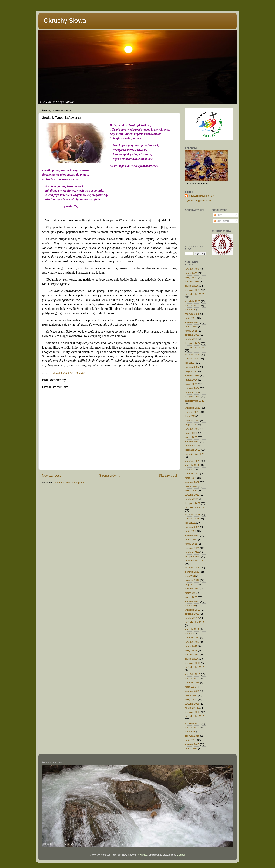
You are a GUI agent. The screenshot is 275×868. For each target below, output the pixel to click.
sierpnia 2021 (192, 519)
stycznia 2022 (192, 495)
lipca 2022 (190, 469)
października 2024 (194, 347)
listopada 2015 (193, 712)
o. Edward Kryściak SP (201, 196)
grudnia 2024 (192, 339)
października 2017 (194, 622)
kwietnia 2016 (192, 691)
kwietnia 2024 (192, 376)
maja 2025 (190, 318)
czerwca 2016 (192, 683)
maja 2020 (190, 584)
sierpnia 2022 (192, 465)
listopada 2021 (193, 503)
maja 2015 (190, 740)
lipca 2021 (190, 523)
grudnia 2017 (192, 618)
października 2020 (194, 561)
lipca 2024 (190, 363)
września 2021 (192, 514)
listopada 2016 (193, 663)
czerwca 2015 (192, 736)
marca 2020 (191, 593)
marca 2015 (191, 749)
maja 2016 (190, 687)
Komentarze (221, 221)
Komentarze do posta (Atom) (70, 483)
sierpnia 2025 (192, 305)
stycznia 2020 (192, 601)
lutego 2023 (191, 437)
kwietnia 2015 (192, 744)
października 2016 (194, 667)
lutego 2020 (191, 597)
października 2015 (194, 716)
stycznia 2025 (192, 335)
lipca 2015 (190, 732)
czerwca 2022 (192, 474)
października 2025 (194, 294)
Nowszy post (51, 475)
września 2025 (192, 301)
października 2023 (194, 401)
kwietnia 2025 (192, 322)
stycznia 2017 (192, 655)
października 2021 (194, 507)
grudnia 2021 (192, 499)
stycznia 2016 (192, 704)
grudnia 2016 (192, 659)
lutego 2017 (191, 650)
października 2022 (194, 454)
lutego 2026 (191, 277)
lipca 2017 (190, 633)
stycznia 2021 (192, 548)
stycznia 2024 (192, 388)
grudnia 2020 (192, 552)
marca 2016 (191, 695)
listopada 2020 (193, 556)
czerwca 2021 (192, 527)
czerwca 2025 (192, 314)
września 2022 (192, 461)
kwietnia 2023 (192, 429)
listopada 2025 (193, 290)
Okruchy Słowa (65, 21)
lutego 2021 (191, 544)
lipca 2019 (190, 606)
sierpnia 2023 (192, 412)
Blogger (181, 855)
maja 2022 (190, 478)
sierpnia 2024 (192, 359)
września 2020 (192, 568)
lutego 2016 (191, 700)
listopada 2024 (193, 343)
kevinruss (142, 855)
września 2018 (192, 610)
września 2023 (192, 408)
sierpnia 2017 (192, 629)
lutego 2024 (191, 384)
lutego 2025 (191, 331)
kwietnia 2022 (192, 482)
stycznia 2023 (192, 441)
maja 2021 (190, 531)
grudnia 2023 (192, 392)
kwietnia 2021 (192, 535)
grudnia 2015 (192, 708)
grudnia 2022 (192, 446)
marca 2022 (191, 486)
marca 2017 (191, 646)
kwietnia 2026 (192, 269)
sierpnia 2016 (192, 678)
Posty (218, 215)
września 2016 (192, 674)
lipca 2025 (190, 310)
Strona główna (110, 475)
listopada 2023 (193, 397)
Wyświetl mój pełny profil (198, 201)
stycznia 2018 (192, 614)
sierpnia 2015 (192, 727)
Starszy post (168, 475)
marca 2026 (191, 273)
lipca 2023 (190, 416)
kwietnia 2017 (192, 642)
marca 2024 (191, 380)
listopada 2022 (193, 450)
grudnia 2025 (192, 286)
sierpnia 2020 (192, 572)
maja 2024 (190, 371)
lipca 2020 (190, 576)
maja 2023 (190, 425)
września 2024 (192, 354)
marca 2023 (191, 433)
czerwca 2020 (192, 580)
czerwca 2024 (192, 367)
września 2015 (192, 723)
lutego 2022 (191, 491)
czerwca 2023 (192, 420)
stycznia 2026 (192, 282)
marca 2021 (191, 540)
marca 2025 (191, 327)
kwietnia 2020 (192, 589)
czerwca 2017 (192, 638)
